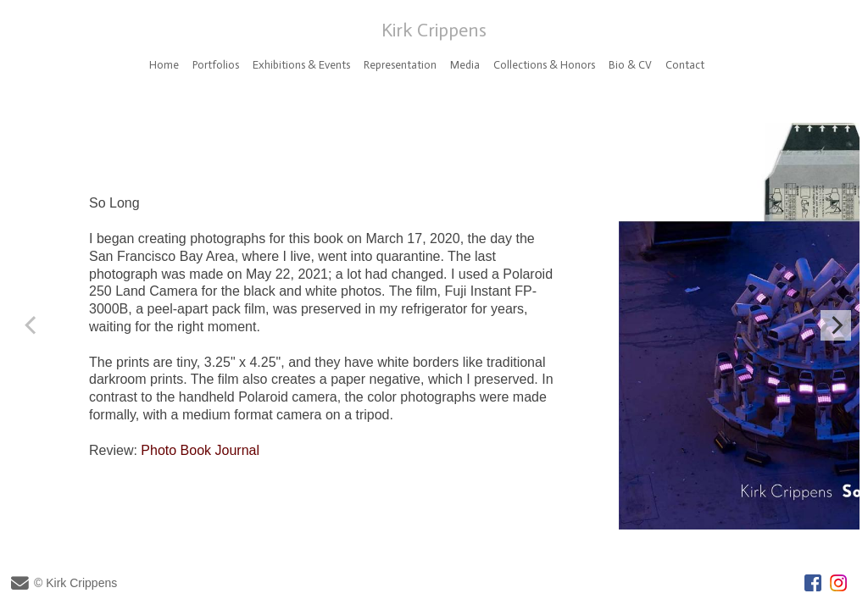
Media (465, 65)
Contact (685, 65)
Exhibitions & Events (301, 65)
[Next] (836, 325)
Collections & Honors (544, 65)
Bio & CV (630, 65)
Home (164, 65)
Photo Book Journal (200, 450)
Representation (400, 65)
